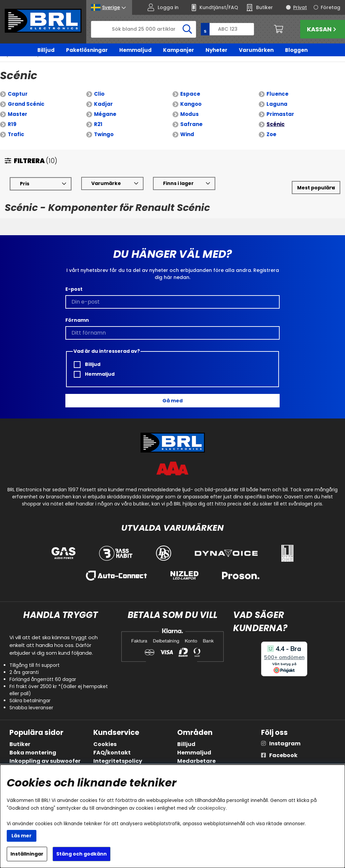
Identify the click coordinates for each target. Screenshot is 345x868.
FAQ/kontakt (112, 753)
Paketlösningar (87, 50)
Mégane (105, 114)
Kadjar (103, 104)
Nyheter (216, 50)
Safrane (191, 124)
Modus (190, 114)
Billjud (46, 50)
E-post (74, 289)
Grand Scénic (26, 104)
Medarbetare (196, 761)
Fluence (277, 94)
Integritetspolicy (118, 761)
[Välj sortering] (316, 188)
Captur (18, 94)
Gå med (172, 401)
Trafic (16, 134)
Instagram (285, 743)
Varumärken (256, 50)
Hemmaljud (135, 50)
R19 (12, 124)
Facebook (283, 755)
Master (18, 114)
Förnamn (77, 320)
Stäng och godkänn (82, 854)
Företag (331, 7)
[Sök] (144, 29)
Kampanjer (179, 50)
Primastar (280, 114)
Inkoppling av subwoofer (45, 761)
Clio (99, 94)
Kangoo (191, 104)
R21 (98, 124)
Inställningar (27, 854)
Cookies (105, 744)
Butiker (20, 744)
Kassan (322, 29)
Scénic (276, 124)
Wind (187, 134)
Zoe (271, 134)
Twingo (104, 134)
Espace (190, 94)
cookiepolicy (211, 808)
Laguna (277, 104)
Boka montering (33, 753)
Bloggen (296, 50)
